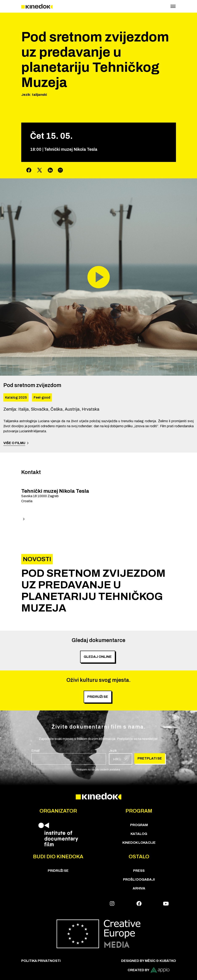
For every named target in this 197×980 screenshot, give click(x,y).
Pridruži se (58, 871)
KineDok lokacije (139, 843)
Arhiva (139, 888)
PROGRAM (139, 825)
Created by (149, 970)
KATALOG (139, 834)
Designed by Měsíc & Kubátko (149, 961)
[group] (99, 591)
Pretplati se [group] (150, 758)
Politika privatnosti (41, 961)
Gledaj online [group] (98, 657)
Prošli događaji (139, 879)
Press (139, 871)
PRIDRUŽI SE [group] (98, 697)
